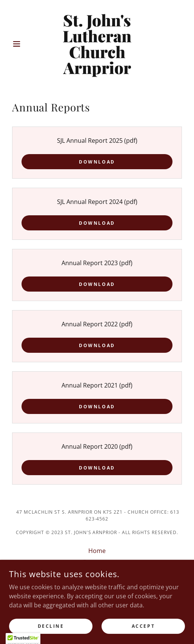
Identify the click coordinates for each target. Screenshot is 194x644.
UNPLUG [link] (97, 585)
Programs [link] (97, 562)
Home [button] (97, 551)
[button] (22, 44)
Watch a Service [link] (97, 573)
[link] (97, 44)
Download (97, 162)
